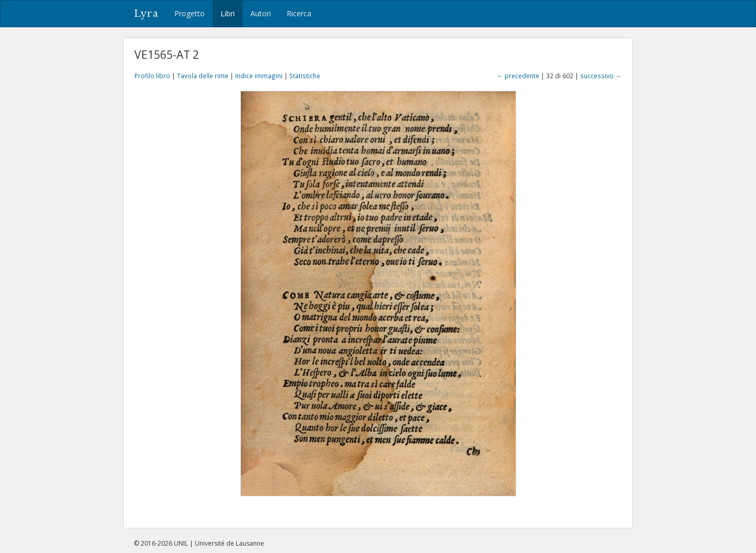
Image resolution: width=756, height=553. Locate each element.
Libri (228, 13)
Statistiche (305, 76)
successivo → (601, 76)
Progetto (190, 13)
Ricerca (299, 13)
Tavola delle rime (203, 76)
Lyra (146, 14)
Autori (261, 13)
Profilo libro (152, 76)
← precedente (518, 76)
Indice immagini (259, 76)
